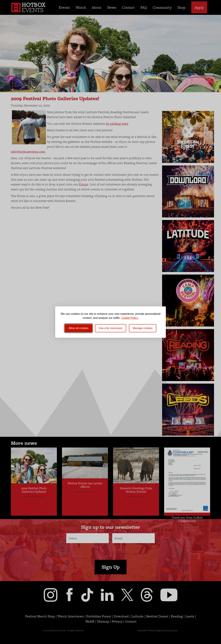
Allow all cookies (78, 328)
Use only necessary (111, 328)
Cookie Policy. (130, 318)
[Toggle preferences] (143, 328)
